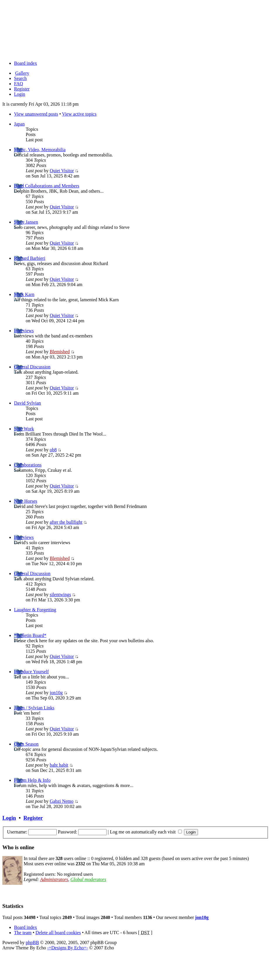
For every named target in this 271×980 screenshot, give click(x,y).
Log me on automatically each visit (146, 832)
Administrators (54, 879)
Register (22, 89)
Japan (19, 124)
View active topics (79, 114)
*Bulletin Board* (30, 635)
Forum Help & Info (32, 780)
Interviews (24, 331)
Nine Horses (26, 501)
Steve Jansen (26, 222)
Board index (26, 63)
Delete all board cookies (58, 933)
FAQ (19, 84)
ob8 (53, 450)
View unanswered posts (36, 114)
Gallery (22, 73)
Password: (67, 832)
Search (20, 78)
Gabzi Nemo (61, 801)
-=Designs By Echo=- (67, 948)
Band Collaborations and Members (47, 186)
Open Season (26, 744)
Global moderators (88, 879)
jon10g (56, 693)
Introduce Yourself (31, 672)
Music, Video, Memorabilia (40, 150)
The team (23, 933)
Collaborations (28, 465)
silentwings (60, 595)
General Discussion (32, 367)
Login (20, 94)
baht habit (59, 765)
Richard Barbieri (30, 258)
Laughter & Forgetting (35, 610)
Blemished (60, 352)
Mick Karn (24, 294)
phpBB (32, 942)
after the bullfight (66, 522)
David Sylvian (27, 403)
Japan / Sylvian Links (34, 708)
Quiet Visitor (62, 171)
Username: (17, 832)
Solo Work (24, 429)
